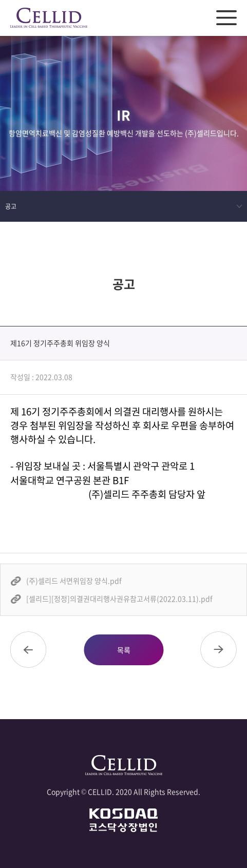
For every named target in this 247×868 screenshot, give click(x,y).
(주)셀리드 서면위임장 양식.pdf (74, 581)
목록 (124, 650)
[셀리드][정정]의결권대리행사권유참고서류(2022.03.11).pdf (119, 599)
